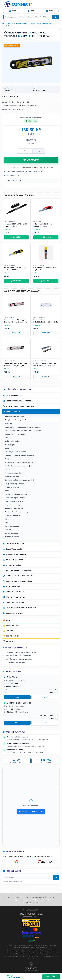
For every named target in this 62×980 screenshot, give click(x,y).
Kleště (7, 438)
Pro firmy (52, 897)
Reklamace (26, 900)
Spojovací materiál (15, 396)
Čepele (7, 26)
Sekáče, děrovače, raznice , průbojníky (19, 466)
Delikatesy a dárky (15, 613)
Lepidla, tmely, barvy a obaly (19, 576)
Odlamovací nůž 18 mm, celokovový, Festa (43, 225)
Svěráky (7, 519)
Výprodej (10, 641)
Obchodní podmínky (38, 897)
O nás (26, 897)
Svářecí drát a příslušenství (15, 498)
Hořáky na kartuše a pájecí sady (16, 512)
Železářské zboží (14, 549)
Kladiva (7, 470)
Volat (17, 697)
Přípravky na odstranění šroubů (16, 494)
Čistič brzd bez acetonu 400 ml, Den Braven (45, 269)
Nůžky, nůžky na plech (13, 441)
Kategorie (9, 24)
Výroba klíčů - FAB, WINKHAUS (19, 656)
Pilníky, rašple (10, 445)
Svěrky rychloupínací (12, 526)
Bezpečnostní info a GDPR (31, 903)
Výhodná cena (12, 626)
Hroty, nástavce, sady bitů (14, 416)
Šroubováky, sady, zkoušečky (15, 434)
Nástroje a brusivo (15, 544)
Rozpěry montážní (11, 533)
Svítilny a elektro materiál (19, 570)
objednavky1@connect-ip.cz (17, 712)
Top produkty (13, 636)
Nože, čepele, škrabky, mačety (43, 24)
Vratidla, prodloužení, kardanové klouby (19, 455)
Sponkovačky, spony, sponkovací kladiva (19, 463)
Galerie (15, 900)
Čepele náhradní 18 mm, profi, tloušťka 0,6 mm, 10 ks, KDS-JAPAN (15, 321)
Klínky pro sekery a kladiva (14, 484)
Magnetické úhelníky (12, 505)
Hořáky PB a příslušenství (14, 508)
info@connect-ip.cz (14, 686)
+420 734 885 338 (14, 709)
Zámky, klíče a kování (15, 602)
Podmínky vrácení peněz (41, 900)
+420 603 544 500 (14, 683)
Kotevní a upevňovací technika (20, 406)
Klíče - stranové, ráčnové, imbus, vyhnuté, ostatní (23, 431)
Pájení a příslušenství (13, 516)
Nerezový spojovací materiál (19, 401)
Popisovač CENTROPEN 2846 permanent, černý (15, 225)
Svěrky (7, 523)
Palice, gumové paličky (13, 473)
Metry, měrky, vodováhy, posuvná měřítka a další (22, 427)
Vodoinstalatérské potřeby (19, 581)
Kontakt (17, 897)
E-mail (45, 697)
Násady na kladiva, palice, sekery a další (19, 480)
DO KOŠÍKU (31, 160)
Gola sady (8, 424)
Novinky (10, 631)
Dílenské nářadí (22, 24)
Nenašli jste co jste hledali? (19, 659)
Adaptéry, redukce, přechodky (15, 452)
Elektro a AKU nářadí (16, 554)
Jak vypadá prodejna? (15, 663)
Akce (8, 620)
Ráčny (7, 459)
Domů (8, 897)
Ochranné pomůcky (15, 592)
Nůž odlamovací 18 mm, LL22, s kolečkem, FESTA (16, 269)
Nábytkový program (15, 597)
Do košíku (51, 977)
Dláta (7, 491)
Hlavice (7, 448)
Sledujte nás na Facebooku (31, 812)
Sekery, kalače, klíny (12, 477)
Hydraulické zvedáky (12, 537)
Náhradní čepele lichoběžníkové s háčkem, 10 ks (46, 321)
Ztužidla (8, 530)
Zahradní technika (14, 560)
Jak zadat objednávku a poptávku (21, 652)
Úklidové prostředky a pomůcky (21, 608)
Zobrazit (16, 333)
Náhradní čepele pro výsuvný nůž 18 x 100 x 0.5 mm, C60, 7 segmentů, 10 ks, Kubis (45, 365)
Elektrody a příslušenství (14, 501)
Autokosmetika (13, 586)
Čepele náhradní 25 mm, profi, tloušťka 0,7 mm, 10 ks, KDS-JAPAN (16, 365)
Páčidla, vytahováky (12, 487)
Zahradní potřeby (14, 565)
